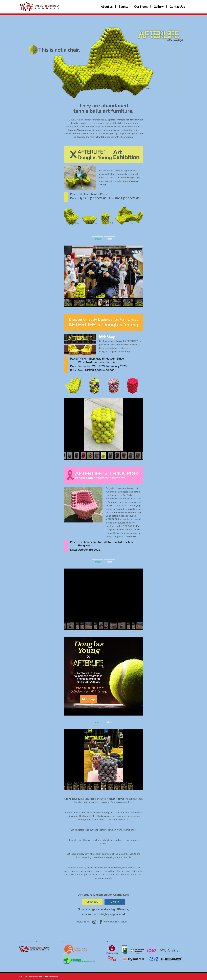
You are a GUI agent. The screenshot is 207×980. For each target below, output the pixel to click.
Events (123, 7)
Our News (141, 7)
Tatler (124, 922)
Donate (116, 902)
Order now (91, 902)
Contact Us (177, 7)
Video (109, 239)
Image (98, 239)
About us (107, 7)
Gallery (159, 7)
